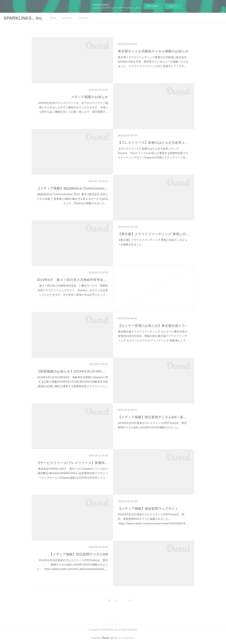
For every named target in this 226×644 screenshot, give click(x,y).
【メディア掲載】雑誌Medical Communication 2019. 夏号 (72, 188)
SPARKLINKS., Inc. (23, 18)
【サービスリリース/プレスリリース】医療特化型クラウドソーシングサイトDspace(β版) (72, 463)
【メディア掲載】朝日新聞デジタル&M (79, 554)
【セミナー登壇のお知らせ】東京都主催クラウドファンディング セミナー (154, 326)
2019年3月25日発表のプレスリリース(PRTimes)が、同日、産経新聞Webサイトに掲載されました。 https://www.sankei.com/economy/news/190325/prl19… (153, 519)
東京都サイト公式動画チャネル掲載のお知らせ (153, 51)
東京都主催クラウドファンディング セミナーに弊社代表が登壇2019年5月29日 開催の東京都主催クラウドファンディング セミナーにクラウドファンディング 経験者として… (153, 336)
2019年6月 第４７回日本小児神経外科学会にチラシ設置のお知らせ (72, 280)
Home (53, 18)
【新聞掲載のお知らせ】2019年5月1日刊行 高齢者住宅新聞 (72, 371)
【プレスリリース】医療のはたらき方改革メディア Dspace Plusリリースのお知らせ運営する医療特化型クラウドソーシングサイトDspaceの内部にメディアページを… (153, 153)
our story (68, 18)
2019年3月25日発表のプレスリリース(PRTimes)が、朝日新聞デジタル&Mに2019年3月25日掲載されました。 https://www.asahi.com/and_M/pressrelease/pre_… (73, 565)
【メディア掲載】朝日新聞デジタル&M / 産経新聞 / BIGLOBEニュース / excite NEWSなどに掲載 (154, 417)
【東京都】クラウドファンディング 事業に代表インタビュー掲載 (154, 234)
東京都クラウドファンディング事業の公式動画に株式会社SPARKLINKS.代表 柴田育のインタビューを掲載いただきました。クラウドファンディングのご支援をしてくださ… (153, 62)
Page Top (113, 620)
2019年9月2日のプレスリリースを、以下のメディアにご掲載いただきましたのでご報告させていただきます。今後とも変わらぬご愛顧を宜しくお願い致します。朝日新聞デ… (73, 107)
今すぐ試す (152, 6)
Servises (84, 18)
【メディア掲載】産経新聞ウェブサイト (148, 509)
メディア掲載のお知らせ (90, 97)
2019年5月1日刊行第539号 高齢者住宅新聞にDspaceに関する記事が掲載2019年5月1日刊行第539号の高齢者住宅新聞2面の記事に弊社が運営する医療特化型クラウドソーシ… (73, 382)
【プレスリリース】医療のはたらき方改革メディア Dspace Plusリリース (154, 143)
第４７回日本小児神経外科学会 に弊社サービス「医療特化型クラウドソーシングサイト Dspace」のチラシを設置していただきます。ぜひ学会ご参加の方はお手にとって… (73, 290)
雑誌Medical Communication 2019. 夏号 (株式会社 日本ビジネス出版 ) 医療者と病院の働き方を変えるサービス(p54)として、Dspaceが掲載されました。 (72, 199)
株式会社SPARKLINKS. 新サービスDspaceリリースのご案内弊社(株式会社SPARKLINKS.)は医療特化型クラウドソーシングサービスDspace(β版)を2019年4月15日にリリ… (73, 473)
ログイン (174, 6)
